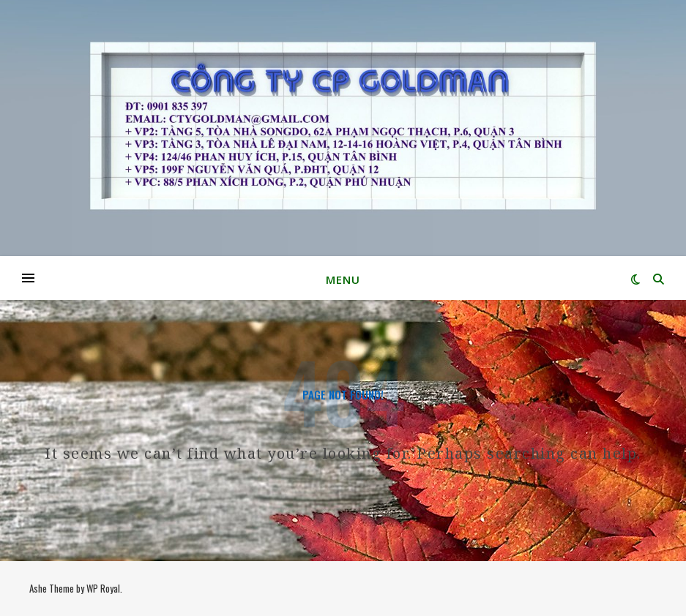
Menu (343, 279)
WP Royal (103, 588)
